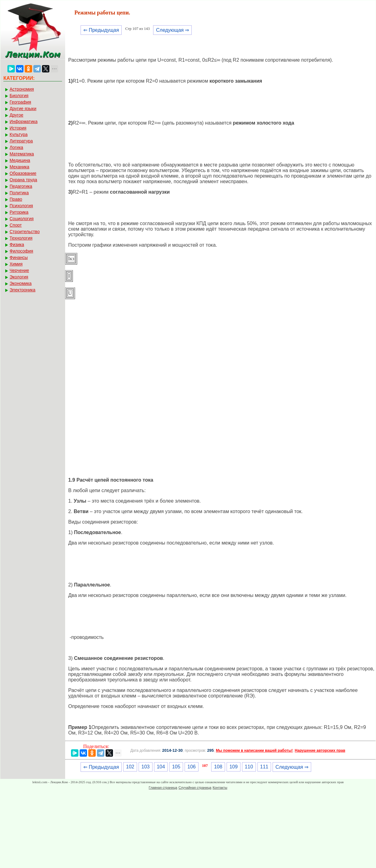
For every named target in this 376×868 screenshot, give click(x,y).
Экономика (21, 283)
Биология (19, 96)
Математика (22, 154)
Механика (19, 167)
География (20, 102)
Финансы (19, 257)
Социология (22, 219)
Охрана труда (23, 180)
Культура (19, 134)
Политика (19, 193)
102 (130, 767)
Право (16, 199)
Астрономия (22, 89)
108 (218, 767)
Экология (19, 277)
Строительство (25, 232)
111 (264, 767)
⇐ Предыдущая (101, 30)
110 (249, 767)
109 (234, 767)
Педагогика (21, 186)
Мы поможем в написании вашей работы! (254, 751)
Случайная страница (195, 788)
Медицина (20, 160)
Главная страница (163, 788)
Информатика (23, 121)
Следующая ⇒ (172, 30)
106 (192, 767)
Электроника (23, 290)
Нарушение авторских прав (320, 751)
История (18, 128)
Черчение (19, 270)
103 (146, 767)
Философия (21, 251)
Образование (23, 173)
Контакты (220, 788)
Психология (21, 206)
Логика (16, 147)
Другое (16, 115)
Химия (16, 264)
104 (161, 767)
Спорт (16, 225)
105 (176, 767)
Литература (21, 141)
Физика (17, 245)
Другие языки (23, 109)
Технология (21, 238)
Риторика (19, 212)
